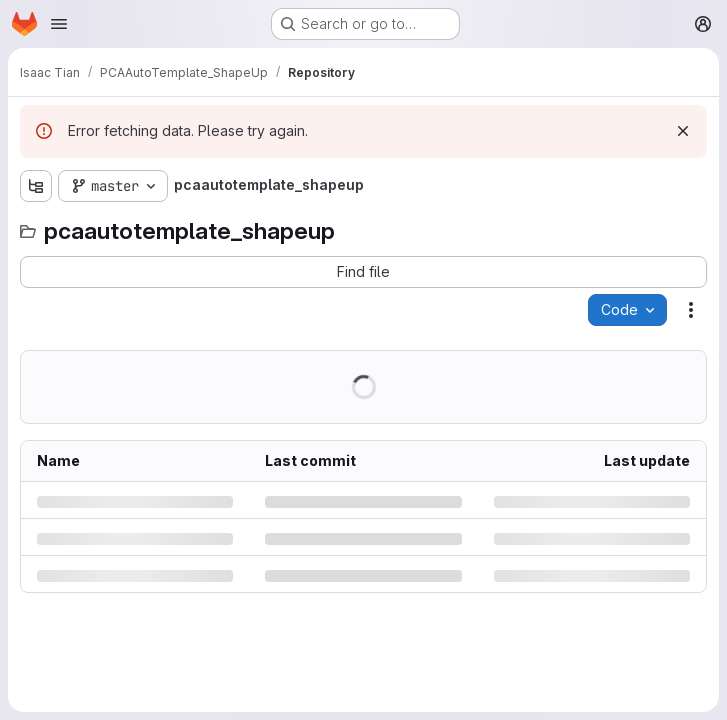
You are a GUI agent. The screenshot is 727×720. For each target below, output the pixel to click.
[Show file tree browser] (36, 186)
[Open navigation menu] (59, 24)
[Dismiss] (683, 131)
